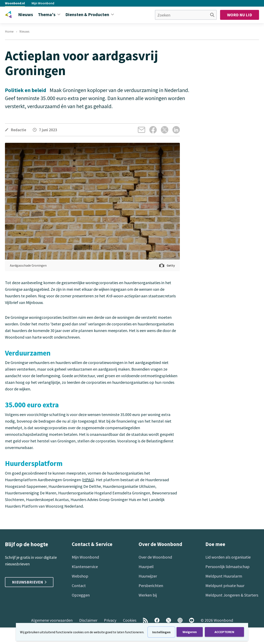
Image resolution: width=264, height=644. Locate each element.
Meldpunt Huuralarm (224, 576)
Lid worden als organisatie (228, 557)
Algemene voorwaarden (52, 620)
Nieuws (24, 31)
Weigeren (190, 632)
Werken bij (148, 595)
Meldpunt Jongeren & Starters (232, 595)
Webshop (80, 576)
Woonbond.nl (15, 3)
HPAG (88, 480)
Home (9, 31)
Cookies (130, 620)
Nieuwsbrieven (29, 582)
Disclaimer (88, 620)
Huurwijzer (148, 576)
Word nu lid (240, 15)
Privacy (110, 620)
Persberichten (151, 586)
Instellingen (161, 632)
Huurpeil (146, 567)
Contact (79, 586)
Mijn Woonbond (43, 3)
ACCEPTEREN (224, 632)
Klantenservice (85, 567)
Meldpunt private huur (225, 586)
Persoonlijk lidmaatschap (227, 567)
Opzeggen (81, 595)
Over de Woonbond (155, 557)
